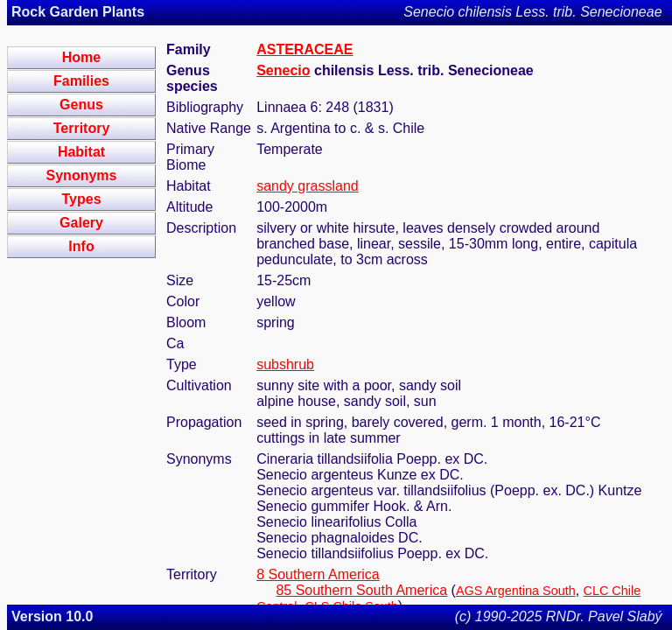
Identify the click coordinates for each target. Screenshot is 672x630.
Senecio (283, 70)
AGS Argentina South (516, 591)
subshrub (285, 364)
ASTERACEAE (304, 49)
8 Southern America (318, 574)
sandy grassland (308, 186)
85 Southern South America (361, 590)
